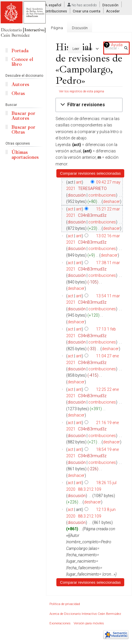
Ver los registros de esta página (82, 91)
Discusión (110, 5)
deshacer (111, 201)
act (70, 209)
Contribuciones (55, 11)
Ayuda (117, 45)
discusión (77, 195)
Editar (82, 49)
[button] (89, 105)
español (55, 5)
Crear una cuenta (87, 11)
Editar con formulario (50, 49)
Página (57, 28)
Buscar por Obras (23, 130)
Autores (20, 84)
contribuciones (102, 195)
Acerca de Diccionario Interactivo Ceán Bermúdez (85, 614)
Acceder (113, 11)
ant (79, 182)
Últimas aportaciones (25, 155)
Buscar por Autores (23, 116)
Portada (20, 51)
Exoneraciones (60, 623)
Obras (18, 93)
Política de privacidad (65, 604)
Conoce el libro (22, 62)
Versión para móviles (89, 623)
